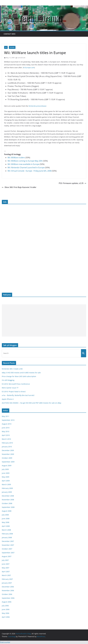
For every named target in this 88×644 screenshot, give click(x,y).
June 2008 (6, 519)
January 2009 (7, 492)
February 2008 (7, 534)
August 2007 (7, 556)
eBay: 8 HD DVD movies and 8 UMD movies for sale (21, 373)
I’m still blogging (8, 380)
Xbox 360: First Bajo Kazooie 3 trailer (19, 187)
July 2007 (5, 560)
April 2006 (6, 617)
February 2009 (7, 488)
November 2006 (8, 590)
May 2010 (5, 431)
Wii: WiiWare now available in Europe (23, 164)
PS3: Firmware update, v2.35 (72, 183)
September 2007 (8, 553)
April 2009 (6, 481)
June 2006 (6, 609)
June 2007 (6, 564)
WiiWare (12, 47)
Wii (6, 47)
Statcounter (5, 642)
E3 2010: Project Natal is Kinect (14, 392)
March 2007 (6, 575)
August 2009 (7, 466)
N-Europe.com (29, 68)
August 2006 (7, 602)
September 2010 (8, 420)
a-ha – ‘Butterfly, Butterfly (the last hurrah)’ (18, 395)
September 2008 (8, 507)
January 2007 (7, 583)
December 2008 (8, 496)
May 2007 (5, 568)
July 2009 (5, 469)
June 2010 (6, 428)
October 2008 (7, 503)
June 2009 (6, 473)
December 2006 (8, 587)
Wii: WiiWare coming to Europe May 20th (25, 161)
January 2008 (7, 537)
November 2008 (8, 500)
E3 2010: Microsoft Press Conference (16, 384)
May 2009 (5, 477)
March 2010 (6, 439)
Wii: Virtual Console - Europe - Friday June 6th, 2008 (30, 171)
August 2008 (7, 511)
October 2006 (7, 594)
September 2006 (8, 598)
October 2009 (7, 458)
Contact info (10, 34)
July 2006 (5, 606)
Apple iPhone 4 (8, 399)
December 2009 (8, 450)
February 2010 (7, 443)
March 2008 (6, 530)
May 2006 (5, 613)
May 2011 (5, 416)
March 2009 (6, 484)
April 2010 (6, 435)
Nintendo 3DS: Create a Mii (12, 369)
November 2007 (8, 545)
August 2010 (7, 424)
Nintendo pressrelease (37, 106)
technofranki (21, 58)
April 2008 (6, 526)
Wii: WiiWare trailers (16, 158)
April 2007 (6, 572)
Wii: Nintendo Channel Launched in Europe (26, 168)
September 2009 (8, 462)
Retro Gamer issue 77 (10, 388)
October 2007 (7, 549)
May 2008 (5, 522)
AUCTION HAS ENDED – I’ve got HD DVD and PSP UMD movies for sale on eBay (32, 403)
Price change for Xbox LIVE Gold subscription (19, 376)
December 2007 (8, 541)
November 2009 (8, 454)
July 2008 (5, 515)
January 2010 (7, 447)
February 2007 (7, 579)
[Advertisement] (44, 320)
